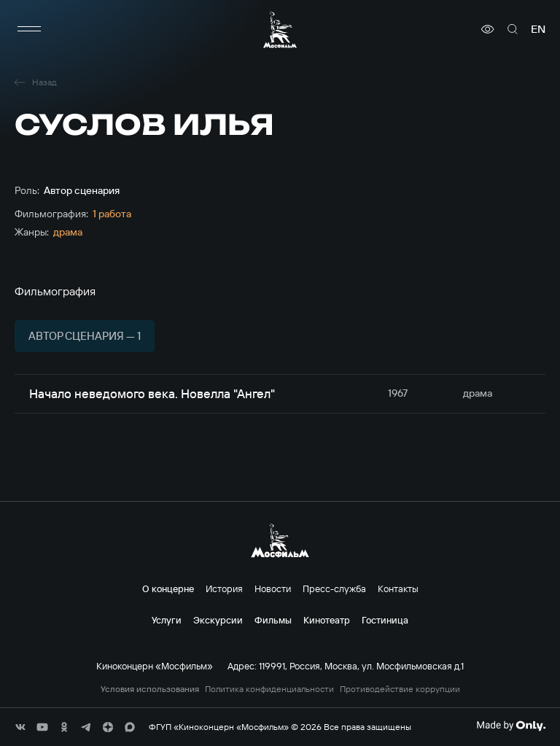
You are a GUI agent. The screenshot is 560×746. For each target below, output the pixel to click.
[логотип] (280, 30)
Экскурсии (218, 620)
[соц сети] (20, 727)
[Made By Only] (511, 726)
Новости (273, 588)
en (538, 29)
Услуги (167, 620)
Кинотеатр (327, 620)
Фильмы (273, 620)
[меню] (29, 29)
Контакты (398, 588)
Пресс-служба (334, 588)
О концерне (168, 588)
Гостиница (385, 620)
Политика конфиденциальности (269, 689)
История (224, 588)
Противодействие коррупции (400, 689)
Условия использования (150, 689)
